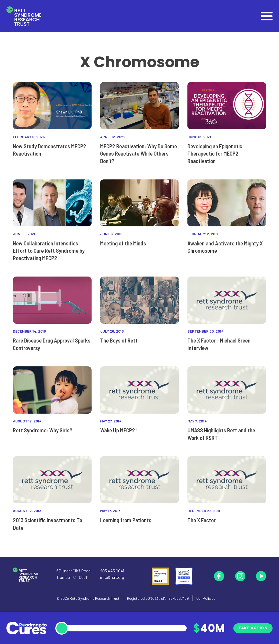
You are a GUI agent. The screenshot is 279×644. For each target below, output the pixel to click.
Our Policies (206, 598)
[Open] (267, 16)
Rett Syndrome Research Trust (95, 598)
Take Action (253, 628)
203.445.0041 (112, 571)
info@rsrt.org (112, 577)
